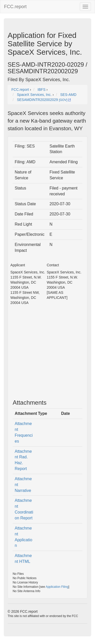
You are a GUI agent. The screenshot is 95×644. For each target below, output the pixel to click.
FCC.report (15, 7)
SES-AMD (68, 95)
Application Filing (57, 587)
